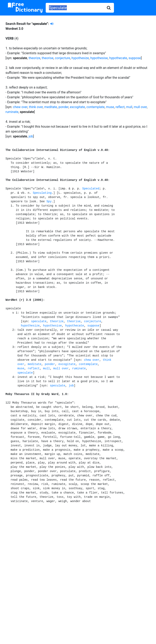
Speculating (42, 193)
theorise (48, 58)
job (31, 136)
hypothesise (99, 58)
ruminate (12, 112)
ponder (63, 107)
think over (36, 107)
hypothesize (80, 58)
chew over (20, 107)
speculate (39, 321)
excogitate (77, 107)
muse (110, 107)
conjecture (62, 58)
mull (129, 107)
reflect (120, 107)
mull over (140, 107)
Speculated (91, 189)
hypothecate (118, 58)
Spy (49, 201)
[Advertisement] (78, 544)
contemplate (95, 107)
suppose (135, 58)
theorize (34, 58)
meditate (51, 107)
